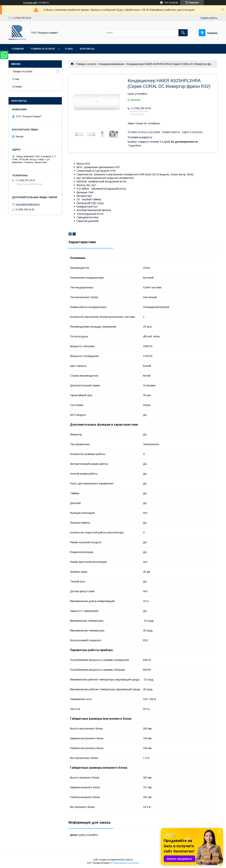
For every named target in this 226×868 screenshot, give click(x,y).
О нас (69, 49)
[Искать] (183, 33)
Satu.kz (129, 860)
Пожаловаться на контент (126, 863)
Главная (18, 49)
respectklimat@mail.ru (28, 204)
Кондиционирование (112, 64)
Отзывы (17, 87)
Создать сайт (30, 3)
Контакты (87, 49)
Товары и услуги (43, 49)
